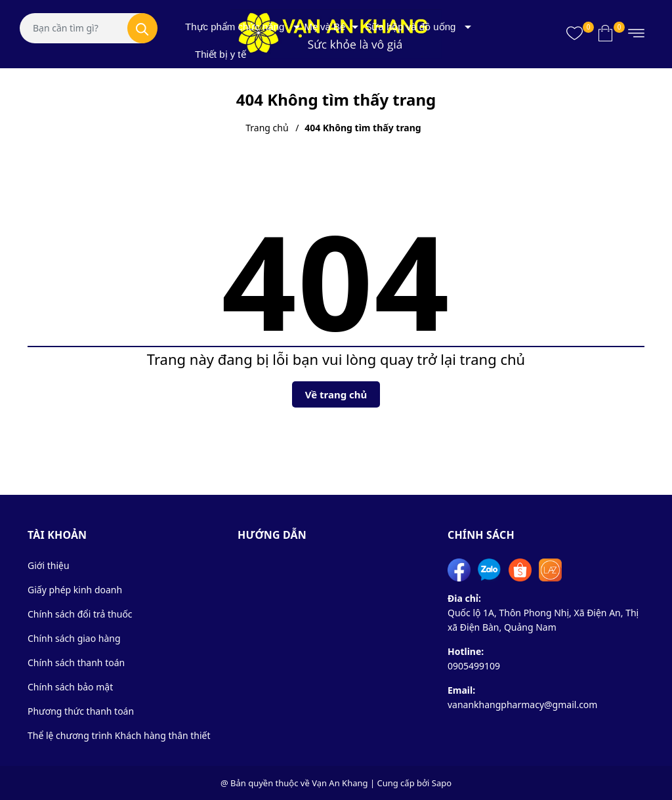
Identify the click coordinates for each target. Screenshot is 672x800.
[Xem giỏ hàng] (605, 33)
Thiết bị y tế (220, 54)
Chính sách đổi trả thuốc (80, 614)
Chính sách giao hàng (74, 638)
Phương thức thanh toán (81, 711)
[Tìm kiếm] (142, 28)
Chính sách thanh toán (76, 663)
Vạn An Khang (340, 783)
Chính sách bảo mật (70, 687)
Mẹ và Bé (325, 27)
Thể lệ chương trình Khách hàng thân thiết (119, 735)
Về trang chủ (336, 394)
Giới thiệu (49, 565)
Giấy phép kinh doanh (75, 590)
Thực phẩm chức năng (235, 27)
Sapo (442, 783)
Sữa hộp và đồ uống (410, 27)
